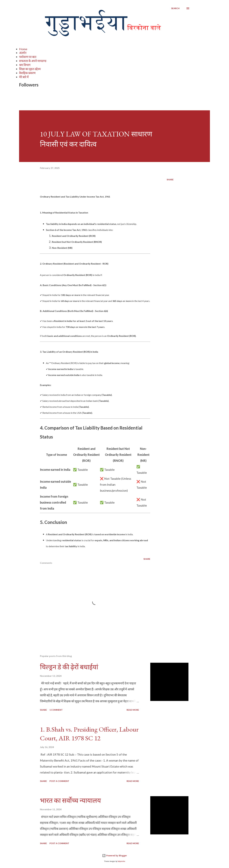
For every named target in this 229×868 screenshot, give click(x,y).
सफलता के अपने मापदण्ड (33, 61)
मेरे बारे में (24, 77)
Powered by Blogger (114, 856)
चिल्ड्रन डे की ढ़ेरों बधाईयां (69, 667)
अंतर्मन (23, 53)
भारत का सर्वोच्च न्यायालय (70, 800)
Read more (133, 710)
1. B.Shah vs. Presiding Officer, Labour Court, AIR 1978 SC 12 (89, 734)
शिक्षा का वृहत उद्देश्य (30, 69)
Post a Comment (59, 781)
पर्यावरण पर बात (28, 57)
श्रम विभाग (25, 65)
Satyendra (121, 861)
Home (23, 49)
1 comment (56, 710)
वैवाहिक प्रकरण (27, 73)
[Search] (175, 8)
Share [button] (170, 180)
